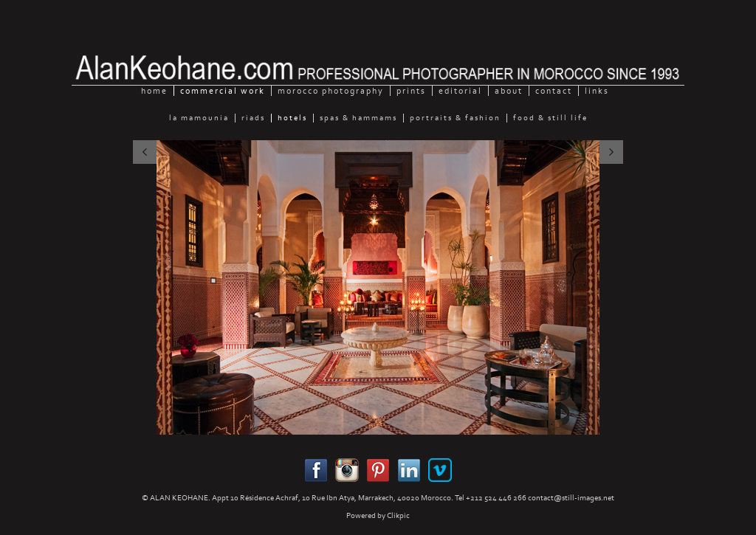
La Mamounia (199, 118)
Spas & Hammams (358, 118)
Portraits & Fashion (455, 118)
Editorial (460, 91)
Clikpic (398, 515)
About (509, 91)
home (154, 91)
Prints (411, 91)
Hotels (292, 118)
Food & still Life (550, 118)
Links (597, 91)
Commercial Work (223, 91)
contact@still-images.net (571, 498)
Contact (554, 91)
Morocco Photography (331, 91)
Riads (253, 118)
